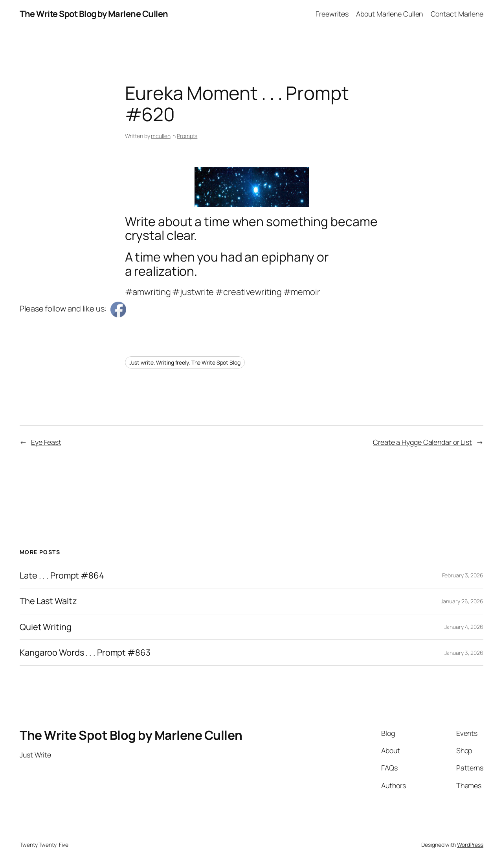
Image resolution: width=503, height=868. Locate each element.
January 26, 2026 (462, 601)
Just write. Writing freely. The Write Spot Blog (185, 362)
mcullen (161, 136)
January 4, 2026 (464, 627)
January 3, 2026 (464, 653)
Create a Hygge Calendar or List (422, 442)
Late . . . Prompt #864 (62, 575)
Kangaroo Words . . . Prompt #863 (85, 652)
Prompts (187, 136)
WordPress (470, 845)
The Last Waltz (48, 601)
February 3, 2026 (463, 575)
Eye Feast (46, 442)
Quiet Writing (46, 627)
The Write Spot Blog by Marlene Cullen (94, 14)
